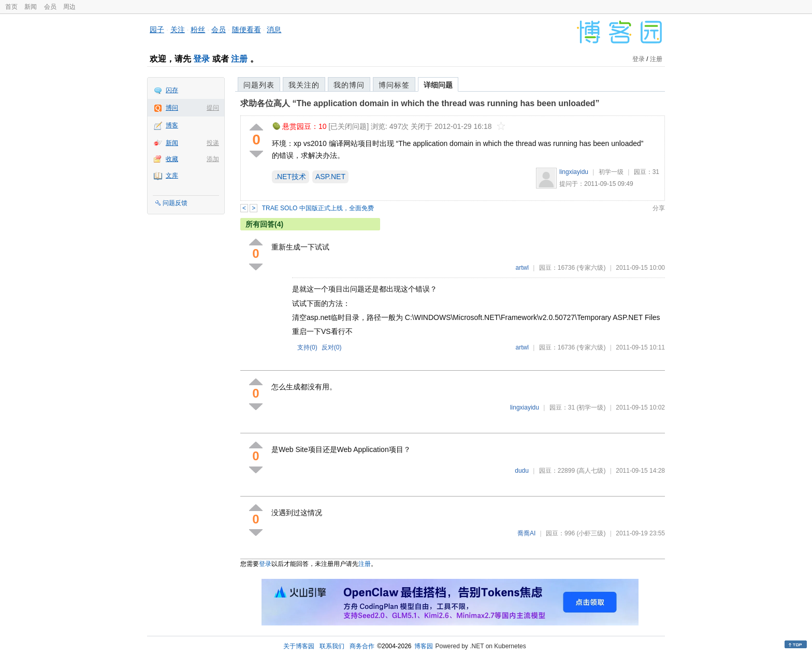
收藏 (172, 159)
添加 (213, 159)
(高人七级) (591, 471)
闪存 (172, 90)
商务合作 (362, 646)
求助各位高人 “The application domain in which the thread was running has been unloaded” (420, 103)
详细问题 (438, 85)
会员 (50, 7)
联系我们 (332, 646)
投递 (213, 143)
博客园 (424, 646)
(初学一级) (591, 407)
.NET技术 (291, 177)
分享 (659, 208)
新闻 (31, 7)
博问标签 (394, 85)
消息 (274, 30)
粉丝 (198, 30)
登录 (201, 59)
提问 (213, 108)
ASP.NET (330, 177)
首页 (11, 7)
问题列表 (259, 85)
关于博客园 (299, 646)
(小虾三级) (591, 533)
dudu (522, 471)
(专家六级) (591, 268)
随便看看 (247, 30)
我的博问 (349, 85)
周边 (69, 7)
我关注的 (304, 85)
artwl (522, 268)
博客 (172, 125)
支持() (307, 347)
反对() (332, 347)
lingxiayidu (574, 172)
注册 (239, 59)
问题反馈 (175, 203)
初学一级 (611, 172)
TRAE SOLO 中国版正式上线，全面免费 (318, 208)
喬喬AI (526, 533)
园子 (157, 30)
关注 (178, 30)
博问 (172, 108)
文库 (172, 176)
